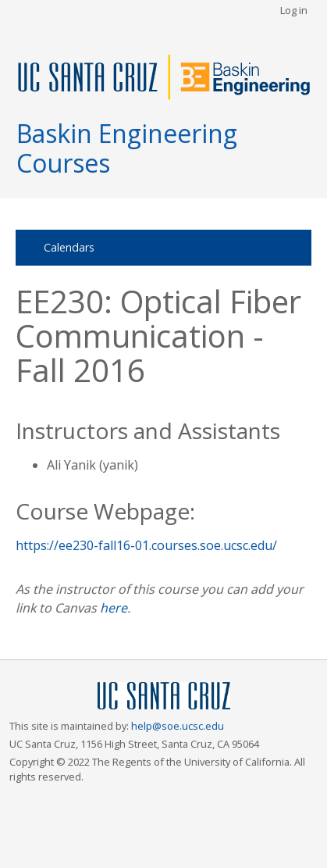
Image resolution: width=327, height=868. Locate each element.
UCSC (164, 697)
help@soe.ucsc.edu (178, 726)
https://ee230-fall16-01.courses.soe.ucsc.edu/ (146, 545)
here (114, 608)
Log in (294, 10)
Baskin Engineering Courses (127, 148)
